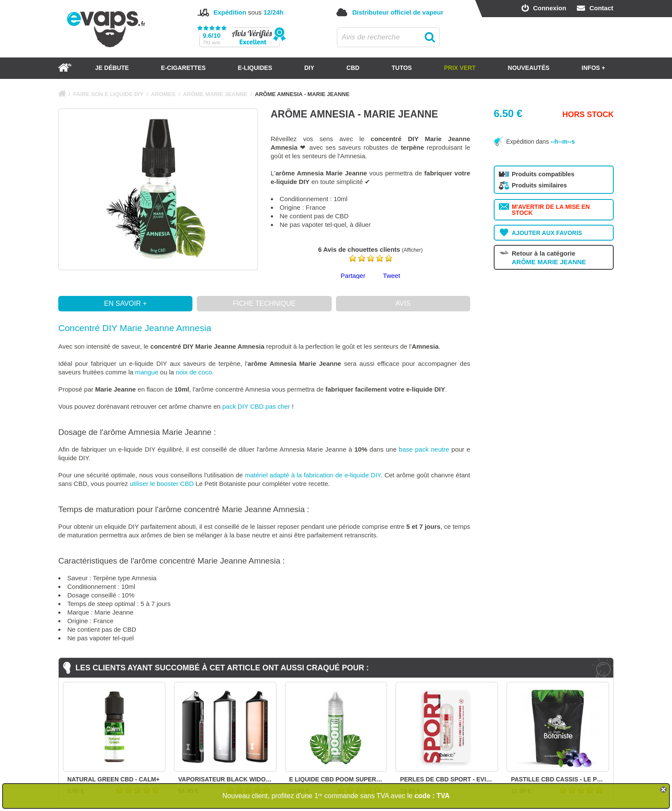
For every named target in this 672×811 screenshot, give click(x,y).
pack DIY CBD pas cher (256, 406)
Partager (353, 276)
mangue (147, 372)
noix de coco (194, 372)
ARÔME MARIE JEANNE (215, 94)
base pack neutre (424, 449)
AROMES (163, 94)
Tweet (392, 276)
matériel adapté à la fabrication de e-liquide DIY (313, 475)
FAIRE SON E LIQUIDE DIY (108, 94)
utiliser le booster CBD (162, 484)
